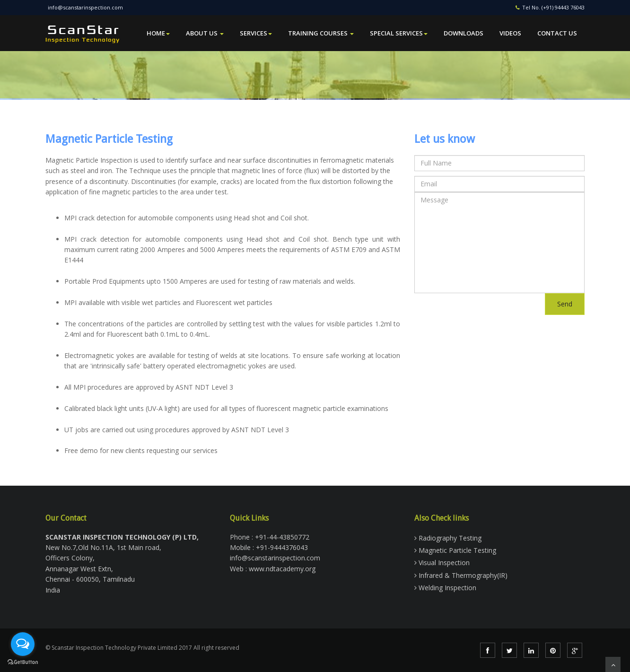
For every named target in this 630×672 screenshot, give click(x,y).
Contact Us (557, 33)
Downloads (464, 33)
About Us (205, 33)
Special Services (399, 33)
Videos (510, 33)
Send (565, 304)
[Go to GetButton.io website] (23, 662)
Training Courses (321, 33)
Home (158, 33)
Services (256, 33)
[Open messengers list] (23, 644)
